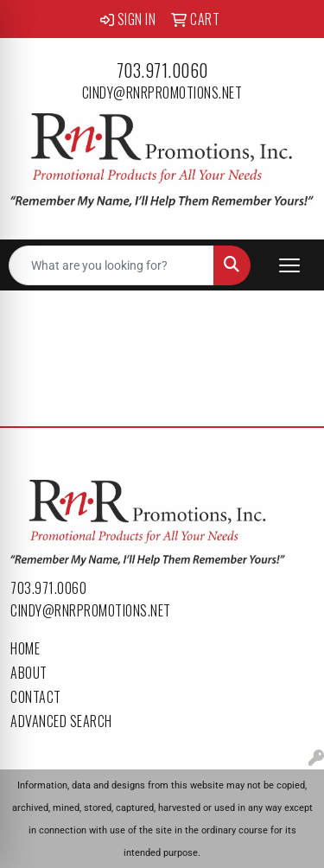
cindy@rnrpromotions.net (162, 93)
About (29, 673)
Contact (36, 697)
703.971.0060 (162, 70)
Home (25, 648)
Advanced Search (61, 721)
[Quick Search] (111, 265)
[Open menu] (289, 265)
